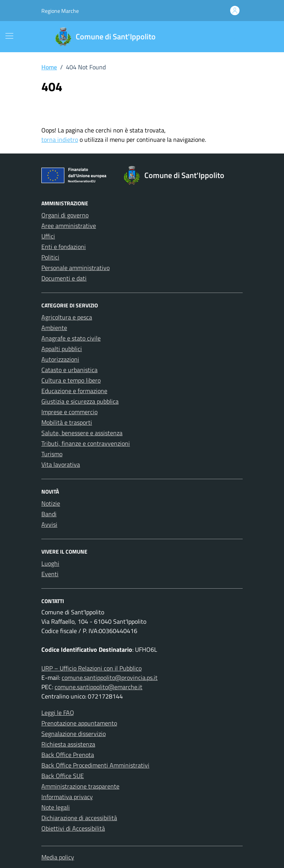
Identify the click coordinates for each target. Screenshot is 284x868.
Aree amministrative (69, 226)
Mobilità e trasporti (67, 422)
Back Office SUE (63, 776)
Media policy (58, 857)
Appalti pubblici (62, 349)
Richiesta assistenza (68, 744)
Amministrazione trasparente (80, 786)
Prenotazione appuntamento (79, 723)
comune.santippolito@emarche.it (99, 687)
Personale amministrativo (75, 268)
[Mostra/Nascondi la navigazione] (9, 36)
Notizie (51, 503)
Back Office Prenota (68, 755)
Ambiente (54, 328)
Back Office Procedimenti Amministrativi (95, 765)
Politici (50, 257)
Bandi (49, 514)
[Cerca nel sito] (234, 37)
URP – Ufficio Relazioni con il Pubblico (91, 668)
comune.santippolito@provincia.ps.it (110, 677)
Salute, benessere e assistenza (82, 433)
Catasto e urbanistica (69, 370)
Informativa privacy (67, 797)
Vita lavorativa (61, 464)
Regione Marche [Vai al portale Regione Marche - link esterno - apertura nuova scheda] (60, 11)
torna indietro (60, 139)
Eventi (50, 574)
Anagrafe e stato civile (71, 338)
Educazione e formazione (74, 391)
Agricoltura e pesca (67, 317)
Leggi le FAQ (58, 713)
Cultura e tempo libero (71, 380)
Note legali (56, 807)
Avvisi (49, 524)
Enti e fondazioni (64, 247)
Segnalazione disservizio (74, 734)
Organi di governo (65, 215)
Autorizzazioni (60, 359)
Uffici (48, 236)
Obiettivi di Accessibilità (73, 828)
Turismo (52, 454)
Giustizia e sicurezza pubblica (80, 401)
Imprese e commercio (69, 412)
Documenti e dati (64, 278)
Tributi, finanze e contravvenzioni (86, 443)
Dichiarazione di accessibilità (79, 818)
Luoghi (50, 563)
